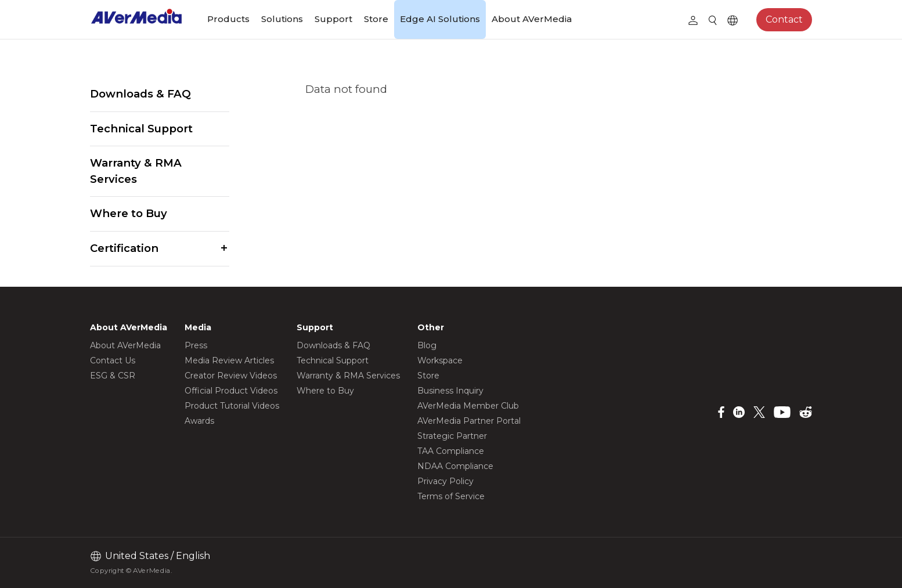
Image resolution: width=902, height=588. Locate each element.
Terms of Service (451, 496)
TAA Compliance (451, 451)
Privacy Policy (445, 481)
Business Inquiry (450, 391)
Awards (199, 421)
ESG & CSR (113, 376)
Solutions (282, 19)
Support (333, 19)
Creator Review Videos (231, 376)
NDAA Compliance (455, 466)
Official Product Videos (231, 391)
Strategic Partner (452, 436)
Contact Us (113, 360)
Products (228, 19)
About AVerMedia (532, 19)
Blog (427, 345)
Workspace (440, 360)
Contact (784, 19)
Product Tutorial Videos (232, 406)
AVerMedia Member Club (468, 406)
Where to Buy (129, 213)
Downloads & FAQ (140, 94)
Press (196, 345)
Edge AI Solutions (440, 19)
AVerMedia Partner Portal (469, 421)
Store (376, 19)
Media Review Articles (229, 360)
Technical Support (141, 129)
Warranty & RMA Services (136, 171)
